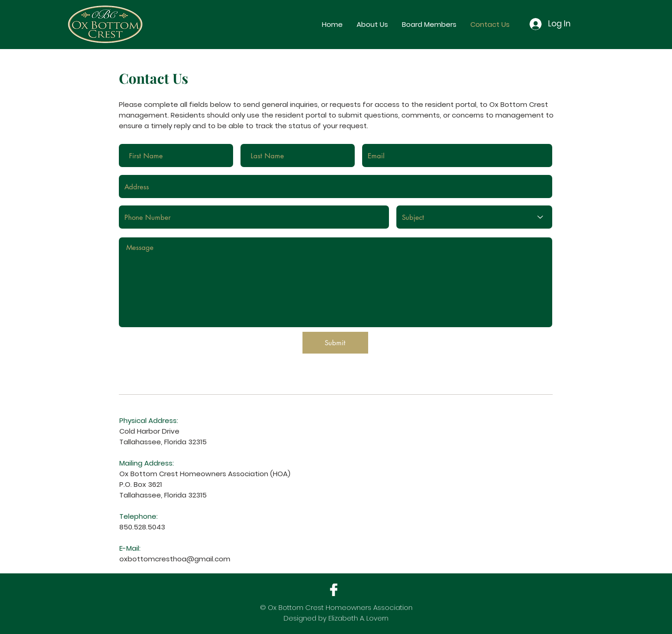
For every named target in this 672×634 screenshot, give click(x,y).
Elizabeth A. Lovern (358, 618)
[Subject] (474, 217)
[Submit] (335, 343)
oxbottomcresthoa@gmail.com (175, 559)
